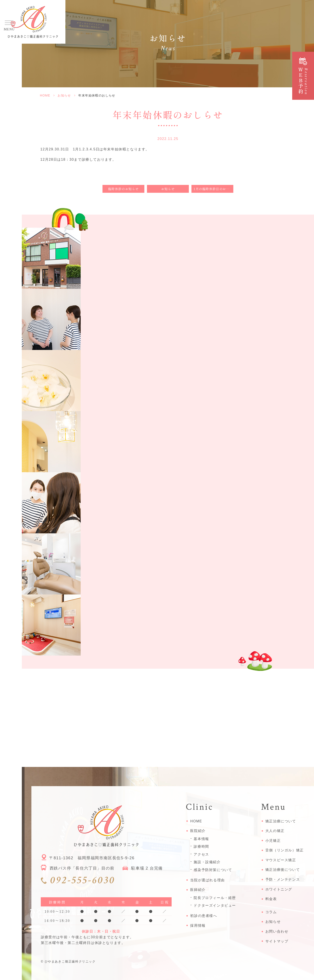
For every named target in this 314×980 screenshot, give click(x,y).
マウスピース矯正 (281, 860)
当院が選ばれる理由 (207, 880)
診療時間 (201, 847)
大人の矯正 (275, 831)
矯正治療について (281, 821)
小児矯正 (273, 841)
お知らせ (64, 95)
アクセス (201, 854)
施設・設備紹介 (207, 862)
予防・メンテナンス (283, 879)
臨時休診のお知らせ (123, 189)
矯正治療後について (283, 870)
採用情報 (198, 926)
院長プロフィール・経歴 (215, 898)
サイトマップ (277, 941)
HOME (45, 95)
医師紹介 (198, 890)
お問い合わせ (277, 931)
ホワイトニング (279, 889)
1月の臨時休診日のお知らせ (213, 189)
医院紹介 (198, 831)
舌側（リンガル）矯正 (285, 850)
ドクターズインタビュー (215, 905)
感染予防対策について (213, 870)
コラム (271, 912)
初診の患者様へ (204, 916)
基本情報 (201, 839)
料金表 (271, 899)
